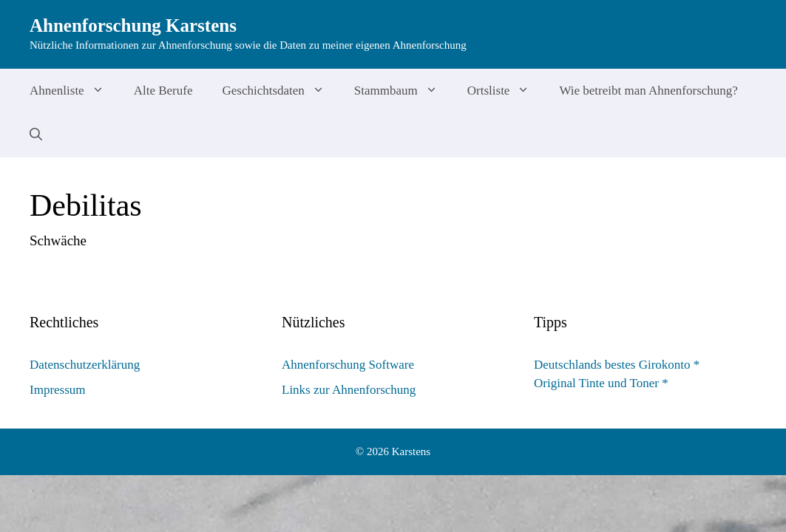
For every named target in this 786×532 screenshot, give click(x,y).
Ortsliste (506, 91)
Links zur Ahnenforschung (349, 390)
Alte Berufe (163, 91)
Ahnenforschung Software (348, 365)
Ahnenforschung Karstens (133, 25)
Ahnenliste (74, 91)
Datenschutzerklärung (85, 365)
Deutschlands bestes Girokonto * (617, 365)
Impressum (58, 390)
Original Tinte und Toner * (601, 383)
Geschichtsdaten (280, 91)
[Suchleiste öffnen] (36, 135)
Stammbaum (403, 91)
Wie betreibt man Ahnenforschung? (648, 91)
